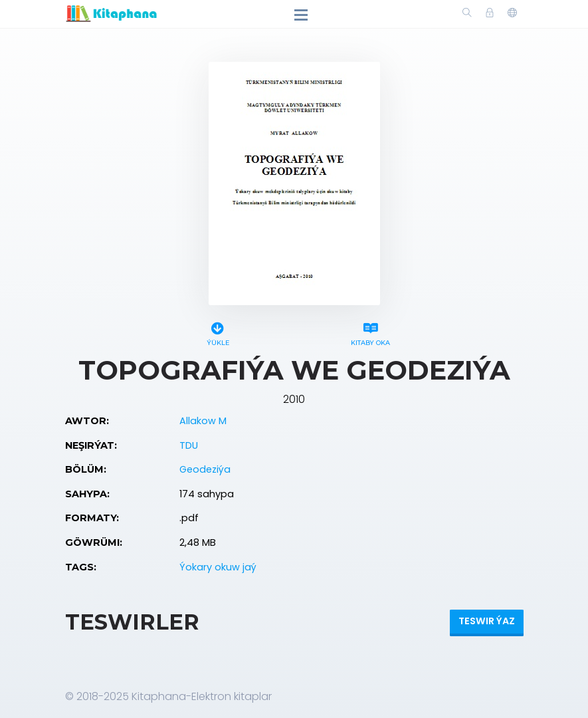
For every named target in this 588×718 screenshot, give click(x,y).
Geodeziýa (205, 469)
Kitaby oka (371, 332)
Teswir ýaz (487, 621)
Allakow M (203, 421)
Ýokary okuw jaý (218, 567)
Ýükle (218, 332)
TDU (189, 445)
